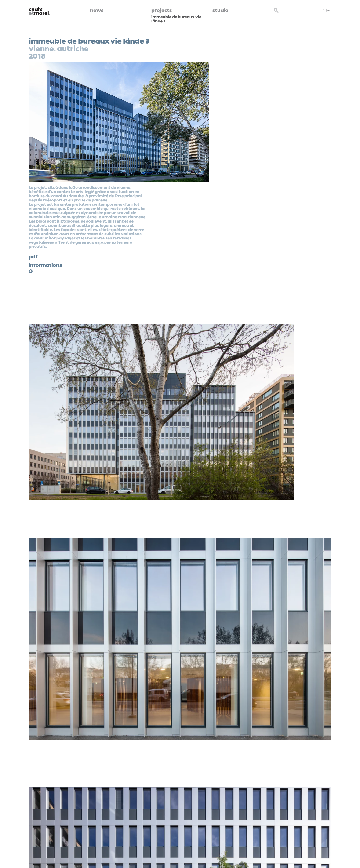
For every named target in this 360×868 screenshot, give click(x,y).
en (329, 10)
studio (220, 10)
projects (162, 10)
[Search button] (276, 10)
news (97, 10)
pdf (33, 257)
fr (324, 10)
